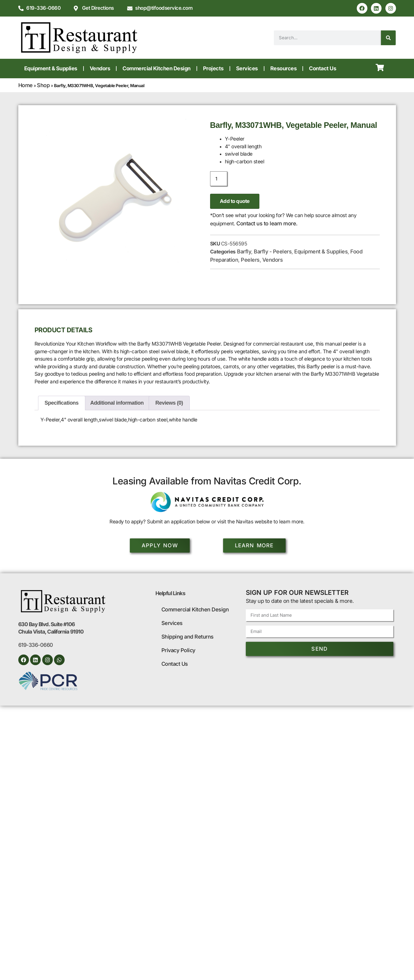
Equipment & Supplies (51, 68)
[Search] (388, 38)
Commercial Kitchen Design (157, 68)
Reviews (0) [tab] (169, 403)
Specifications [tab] (62, 403)
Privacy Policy (178, 650)
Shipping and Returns (188, 637)
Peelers (250, 260)
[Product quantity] (219, 179)
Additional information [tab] (117, 403)
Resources (284, 68)
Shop (43, 85)
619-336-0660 (36, 645)
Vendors (100, 68)
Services (247, 68)
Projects (213, 68)
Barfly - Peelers (273, 251)
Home (26, 85)
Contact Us (323, 68)
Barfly (244, 251)
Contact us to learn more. (267, 223)
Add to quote (235, 201)
